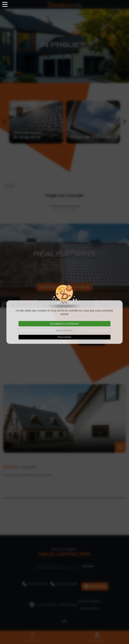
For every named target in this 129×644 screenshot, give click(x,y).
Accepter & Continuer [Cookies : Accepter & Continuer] (64, 324)
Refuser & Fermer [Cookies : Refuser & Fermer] (64, 330)
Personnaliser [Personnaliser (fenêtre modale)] (64, 337)
